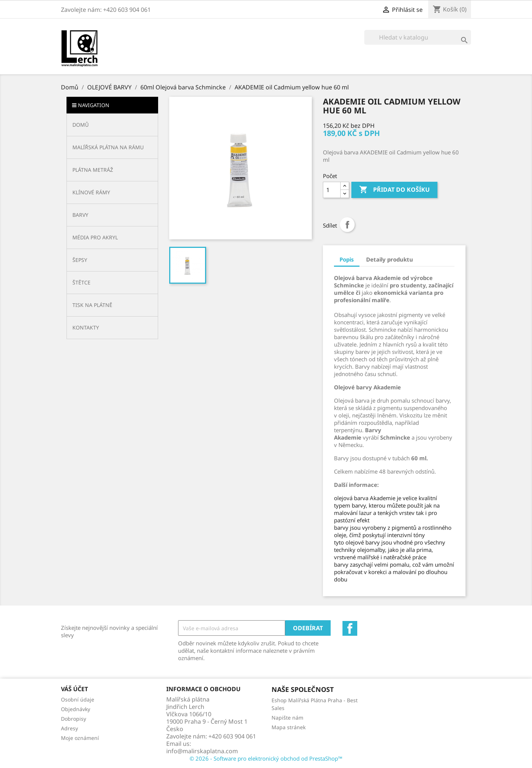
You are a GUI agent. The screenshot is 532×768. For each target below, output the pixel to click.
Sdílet (347, 225)
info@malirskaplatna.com (202, 751)
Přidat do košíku (394, 190)
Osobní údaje (78, 699)
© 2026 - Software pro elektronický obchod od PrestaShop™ (266, 758)
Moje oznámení (80, 738)
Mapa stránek (289, 727)
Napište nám (287, 718)
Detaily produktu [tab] (390, 259)
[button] (112, 147)
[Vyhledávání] (418, 37)
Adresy (69, 728)
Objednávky (76, 709)
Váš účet (74, 689)
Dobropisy (74, 719)
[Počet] (332, 190)
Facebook (350, 628)
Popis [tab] (347, 259)
